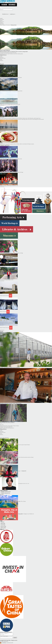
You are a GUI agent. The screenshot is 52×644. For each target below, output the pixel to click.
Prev (1, 425)
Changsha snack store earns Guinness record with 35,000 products (11, 54)
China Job (2, 522)
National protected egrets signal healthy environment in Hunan (11, 78)
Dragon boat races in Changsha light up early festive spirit (10, 104)
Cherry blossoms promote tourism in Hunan (26, 457)
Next (3, 425)
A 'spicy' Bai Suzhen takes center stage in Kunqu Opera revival (11, 159)
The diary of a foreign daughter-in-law (7, 280)
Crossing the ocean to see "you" (24, 483)
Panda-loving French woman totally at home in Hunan (9, 426)
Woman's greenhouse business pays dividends (10, 367)
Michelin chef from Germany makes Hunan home (11, 403)
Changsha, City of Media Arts (26, 514)
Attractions (2, 117)
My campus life (3, 266)
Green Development (4, 438)
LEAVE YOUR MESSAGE (6, 632)
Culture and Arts (5, 145)
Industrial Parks (3, 58)
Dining (1, 143)
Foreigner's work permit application (6, 427)
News (1, 21)
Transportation (3, 131)
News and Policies (5, 50)
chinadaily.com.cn (5, 14)
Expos (1, 59)
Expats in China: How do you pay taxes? (7, 428)
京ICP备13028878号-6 (4, 642)
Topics (1, 23)
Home (1, 19)
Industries (2, 57)
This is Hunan (22, 501)
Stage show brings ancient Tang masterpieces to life (9, 186)
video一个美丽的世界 (22, 471)
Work (2, 331)
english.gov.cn (13, 14)
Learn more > (2, 105)
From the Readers (4, 464)
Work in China (3, 528)
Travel (2, 64)
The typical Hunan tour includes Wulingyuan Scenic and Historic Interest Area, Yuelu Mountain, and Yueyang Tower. (20, 118)
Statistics (2, 60)
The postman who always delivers (7, 422)
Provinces (8, 25)
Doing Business (3, 55)
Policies (2, 20)
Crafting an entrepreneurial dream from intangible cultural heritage (12, 172)
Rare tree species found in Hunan (24, 445)
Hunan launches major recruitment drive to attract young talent (14, 52)
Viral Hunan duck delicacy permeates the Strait (8, 53)
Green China (3, 525)
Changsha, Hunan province (5, 493)
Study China (3, 523)
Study (2, 239)
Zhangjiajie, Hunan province (6, 492)
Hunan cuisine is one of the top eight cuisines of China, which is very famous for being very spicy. (17, 144)
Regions (2, 24)
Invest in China (3, 526)
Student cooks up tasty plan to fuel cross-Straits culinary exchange (11, 253)
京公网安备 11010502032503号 (7, 643)
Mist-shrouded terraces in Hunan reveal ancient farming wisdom (11, 91)
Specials (2, 22)
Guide (1, 56)
